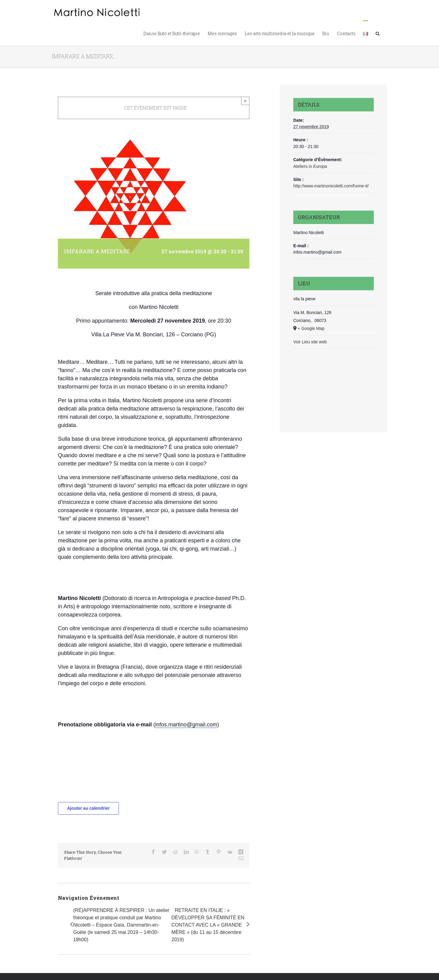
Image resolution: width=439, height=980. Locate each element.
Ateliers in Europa (310, 166)
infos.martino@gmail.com (186, 725)
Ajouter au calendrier (88, 808)
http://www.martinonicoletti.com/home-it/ (331, 186)
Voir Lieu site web (310, 342)
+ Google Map (311, 328)
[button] (378, 33)
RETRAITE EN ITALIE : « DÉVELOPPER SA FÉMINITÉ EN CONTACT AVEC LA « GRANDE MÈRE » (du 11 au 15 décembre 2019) (208, 925)
